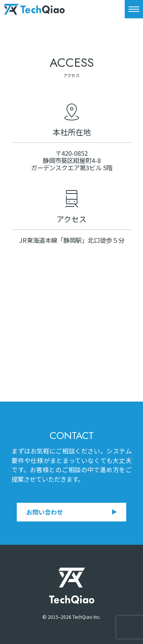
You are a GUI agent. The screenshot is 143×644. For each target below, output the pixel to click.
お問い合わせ (71, 512)
